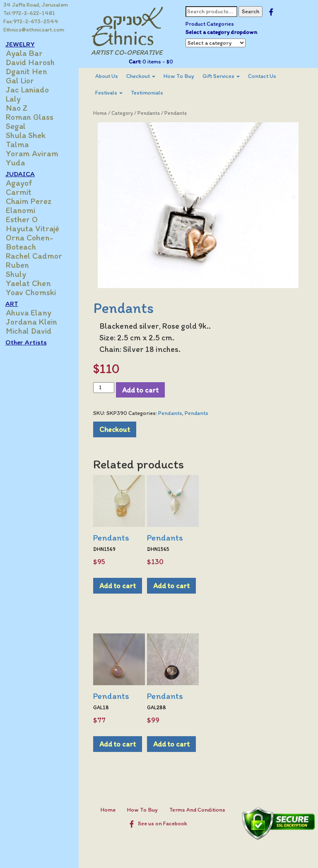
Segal (20, 126)
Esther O (26, 219)
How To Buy (183, 76)
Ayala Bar (29, 53)
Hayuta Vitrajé (37, 228)
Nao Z (21, 108)
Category (126, 113)
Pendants (153, 113)
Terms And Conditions (199, 810)
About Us (111, 76)
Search (253, 11)
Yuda (20, 162)
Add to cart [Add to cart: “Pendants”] (122, 586)
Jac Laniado (32, 90)
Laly (18, 99)
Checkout (145, 76)
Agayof (24, 183)
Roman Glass (34, 117)
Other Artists (31, 342)
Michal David (33, 331)
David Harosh (35, 62)
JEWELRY (25, 44)
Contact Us (266, 76)
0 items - (160, 62)
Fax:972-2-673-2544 (31, 21)
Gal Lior (24, 80)
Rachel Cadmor (39, 256)
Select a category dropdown (224, 32)
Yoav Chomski (35, 292)
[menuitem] (111, 76)
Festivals (113, 93)
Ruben (22, 265)
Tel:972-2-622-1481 (29, 13)
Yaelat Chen (33, 283)
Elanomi (25, 210)
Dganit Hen (31, 71)
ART (16, 303)
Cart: (137, 62)
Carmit (23, 192)
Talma (22, 144)
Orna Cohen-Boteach (34, 242)
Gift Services (225, 76)
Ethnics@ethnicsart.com (34, 30)
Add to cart (145, 390)
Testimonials (151, 93)
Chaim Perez (33, 201)
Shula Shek (30, 135)
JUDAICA (25, 174)
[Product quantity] (108, 388)
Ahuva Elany (33, 313)
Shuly (20, 274)
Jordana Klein (36, 322)
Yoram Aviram (37, 153)
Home (104, 113)
